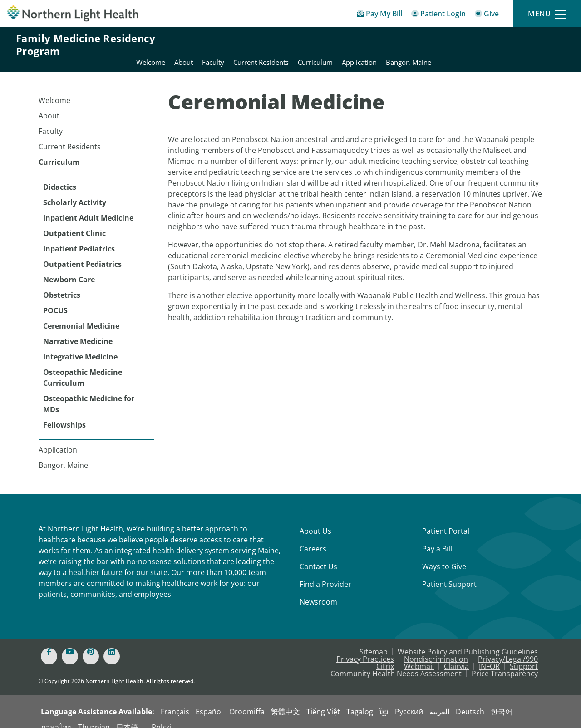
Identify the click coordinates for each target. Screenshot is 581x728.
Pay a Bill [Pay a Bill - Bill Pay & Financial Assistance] (437, 538)
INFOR (489, 655)
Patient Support (449, 573)
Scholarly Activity (75, 192)
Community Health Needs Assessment (396, 663)
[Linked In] (112, 645)
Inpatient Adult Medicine (88, 207)
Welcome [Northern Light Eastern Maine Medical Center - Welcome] (284, 44)
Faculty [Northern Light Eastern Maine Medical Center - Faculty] (347, 44)
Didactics (60, 176)
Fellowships (64, 414)
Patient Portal (446, 520)
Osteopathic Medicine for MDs (89, 393)
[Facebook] (49, 645)
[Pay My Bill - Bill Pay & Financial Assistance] (379, 15)
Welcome (54, 89)
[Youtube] (70, 645)
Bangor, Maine (63, 454)
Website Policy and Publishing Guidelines (468, 641)
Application (58, 439)
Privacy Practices (365, 648)
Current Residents (70, 136)
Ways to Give (444, 556)
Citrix (385, 655)
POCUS (55, 300)
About (49, 105)
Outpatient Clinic (74, 222)
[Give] (487, 15)
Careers (313, 538)
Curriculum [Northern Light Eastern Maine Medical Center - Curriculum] (449, 44)
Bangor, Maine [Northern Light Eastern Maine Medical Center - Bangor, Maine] (542, 44)
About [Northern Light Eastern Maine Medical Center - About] (317, 44)
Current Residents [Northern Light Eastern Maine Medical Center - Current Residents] (394, 44)
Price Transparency (505, 663)
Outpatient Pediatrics (82, 253)
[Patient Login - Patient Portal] (438, 15)
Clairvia (456, 655)
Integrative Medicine (80, 346)
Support (524, 655)
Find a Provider (325, 573)
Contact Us (318, 556)
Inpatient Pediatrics (79, 238)
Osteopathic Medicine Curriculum (83, 367)
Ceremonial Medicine (81, 315)
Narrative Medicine (78, 330)
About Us (315, 520)
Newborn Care (69, 269)
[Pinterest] (91, 645)
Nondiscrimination (436, 648)
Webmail (419, 655)
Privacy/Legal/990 (508, 648)
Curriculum (59, 151)
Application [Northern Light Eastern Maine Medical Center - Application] (493, 44)
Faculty (51, 120)
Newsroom (318, 591)
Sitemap (374, 641)
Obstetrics (62, 284)
